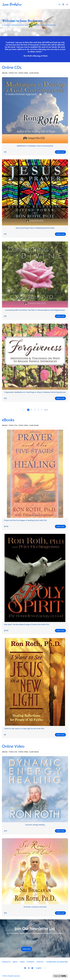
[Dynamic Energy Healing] (35, 789)
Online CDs (13, 73)
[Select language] (41, 968)
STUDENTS (31, 962)
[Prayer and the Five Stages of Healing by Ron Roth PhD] (35, 474)
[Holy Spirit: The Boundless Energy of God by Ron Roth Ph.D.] (35, 578)
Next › (47, 410)
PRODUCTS (6, 962)
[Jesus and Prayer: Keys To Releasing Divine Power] (35, 192)
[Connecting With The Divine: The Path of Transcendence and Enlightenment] (35, 275)
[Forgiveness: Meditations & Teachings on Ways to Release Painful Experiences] (35, 357)
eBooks (5, 73)
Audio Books (34, 73)
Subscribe (26, 949)
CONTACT (40, 962)
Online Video (23, 73)
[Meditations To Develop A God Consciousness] (35, 110)
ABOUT (15, 962)
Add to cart (60, 152)
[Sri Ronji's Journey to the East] (35, 871)
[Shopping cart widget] (63, 4)
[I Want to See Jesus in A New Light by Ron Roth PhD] (35, 682)
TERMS (22, 962)
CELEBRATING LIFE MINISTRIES (57, 962)
